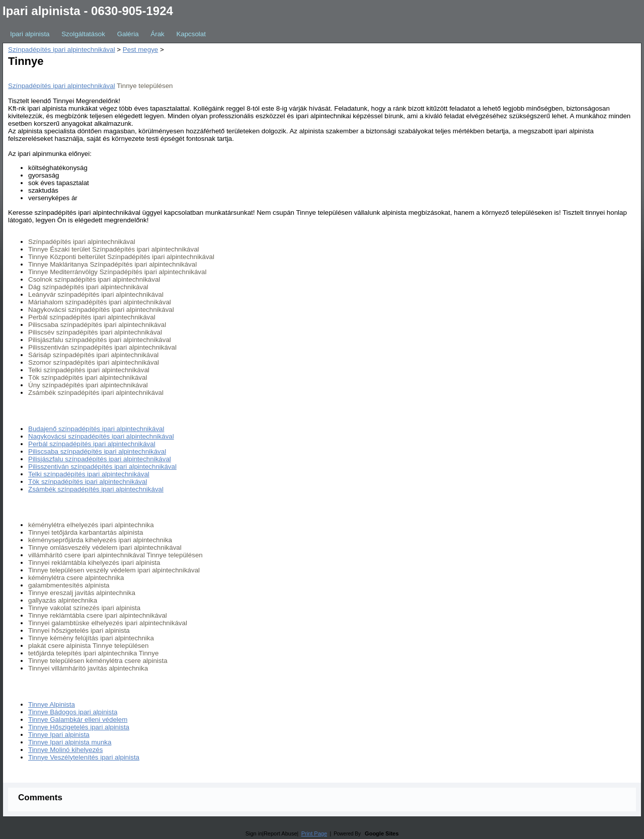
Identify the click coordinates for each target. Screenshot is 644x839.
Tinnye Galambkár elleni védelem (78, 720)
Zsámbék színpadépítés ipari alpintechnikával (96, 489)
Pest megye (140, 50)
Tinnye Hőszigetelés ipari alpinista (79, 727)
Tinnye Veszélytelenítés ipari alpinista (84, 757)
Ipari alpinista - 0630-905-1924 (88, 11)
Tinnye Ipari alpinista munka (70, 742)
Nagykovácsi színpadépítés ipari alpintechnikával (101, 436)
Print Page (314, 833)
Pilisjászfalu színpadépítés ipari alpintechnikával (100, 459)
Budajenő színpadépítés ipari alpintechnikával (96, 429)
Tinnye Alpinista (52, 704)
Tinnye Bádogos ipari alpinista (73, 712)
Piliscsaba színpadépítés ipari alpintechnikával (97, 451)
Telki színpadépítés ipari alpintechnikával (89, 474)
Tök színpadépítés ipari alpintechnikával (88, 482)
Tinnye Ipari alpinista (59, 735)
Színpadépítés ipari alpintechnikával (62, 50)
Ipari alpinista (30, 34)
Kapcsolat (191, 34)
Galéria (128, 34)
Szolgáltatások (83, 34)
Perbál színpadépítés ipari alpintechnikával (92, 444)
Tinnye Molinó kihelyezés (65, 750)
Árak (157, 34)
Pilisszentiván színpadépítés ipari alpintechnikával (102, 467)
